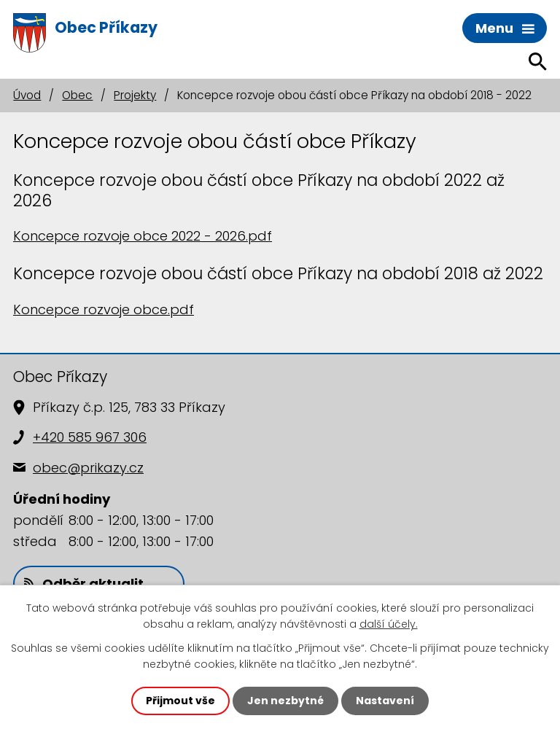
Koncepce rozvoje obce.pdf (104, 309)
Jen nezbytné (285, 701)
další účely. (389, 624)
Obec (77, 95)
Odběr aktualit (84, 584)
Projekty (135, 95)
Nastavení (385, 701)
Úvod (27, 95)
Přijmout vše (180, 701)
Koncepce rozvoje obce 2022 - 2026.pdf (143, 236)
